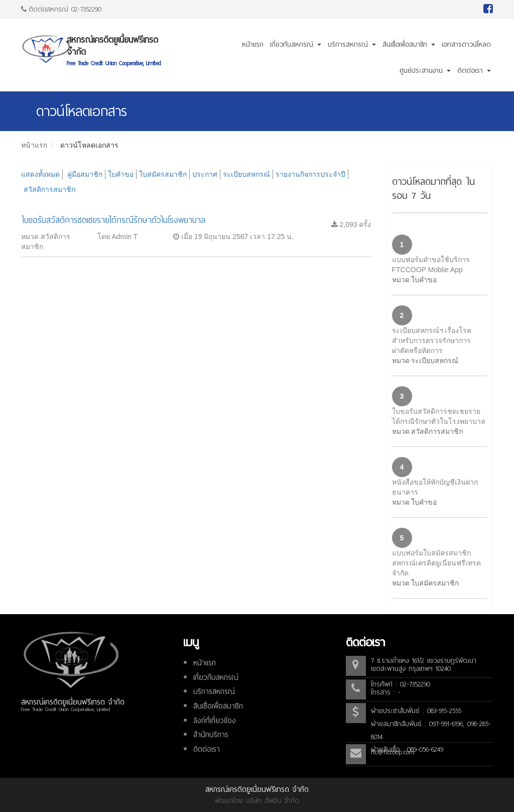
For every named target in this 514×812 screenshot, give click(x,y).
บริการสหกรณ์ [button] (352, 44)
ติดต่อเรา (207, 749)
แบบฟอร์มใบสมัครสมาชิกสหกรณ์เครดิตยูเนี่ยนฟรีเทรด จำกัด (436, 563)
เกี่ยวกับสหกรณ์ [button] (296, 44)
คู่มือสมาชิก (85, 174)
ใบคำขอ (121, 174)
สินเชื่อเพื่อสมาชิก (218, 706)
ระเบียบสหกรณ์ (246, 174)
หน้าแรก (253, 44)
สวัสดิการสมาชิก (49, 189)
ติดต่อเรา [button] (474, 71)
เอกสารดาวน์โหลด (466, 44)
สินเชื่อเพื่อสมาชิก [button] (409, 44)
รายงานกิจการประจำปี (310, 174)
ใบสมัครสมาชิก (163, 174)
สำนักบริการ (211, 735)
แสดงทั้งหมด (40, 174)
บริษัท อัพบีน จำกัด (273, 801)
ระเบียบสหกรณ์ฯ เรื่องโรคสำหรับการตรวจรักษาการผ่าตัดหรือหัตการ (432, 340)
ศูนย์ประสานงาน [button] (425, 71)
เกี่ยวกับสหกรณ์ (216, 677)
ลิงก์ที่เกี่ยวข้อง (215, 721)
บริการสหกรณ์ (214, 691)
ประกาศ (205, 174)
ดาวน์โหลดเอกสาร (89, 145)
